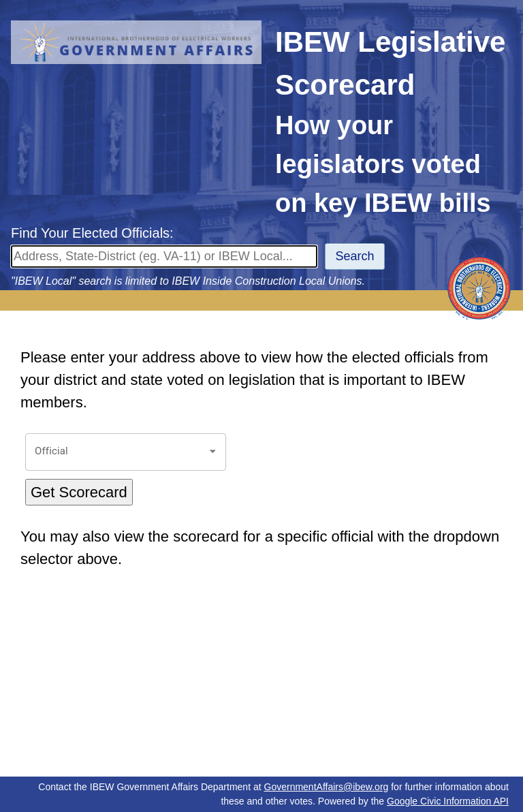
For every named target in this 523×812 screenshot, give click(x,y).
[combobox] (115, 452)
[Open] (213, 451)
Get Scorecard (79, 492)
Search (355, 256)
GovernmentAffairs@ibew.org (327, 787)
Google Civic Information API (448, 801)
